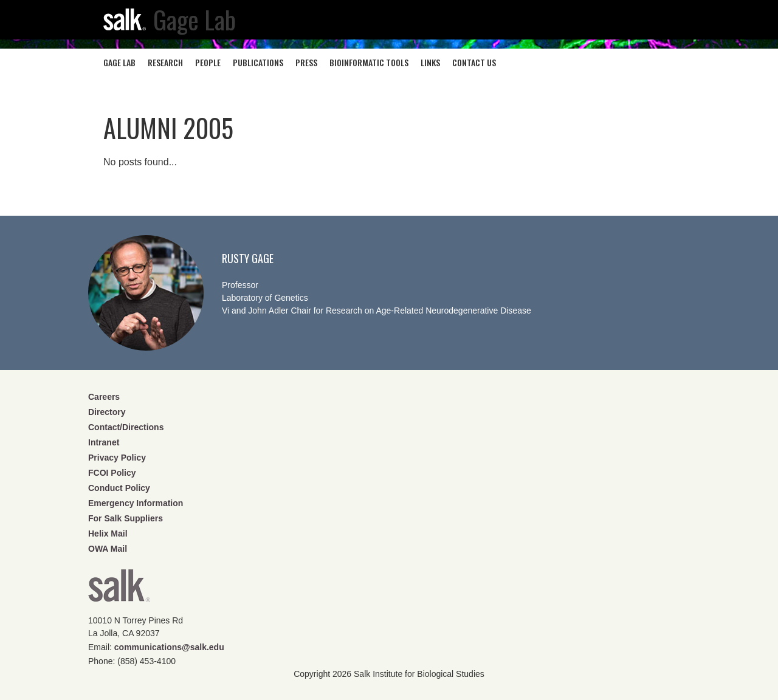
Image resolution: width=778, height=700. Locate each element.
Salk (119, 590)
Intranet (104, 442)
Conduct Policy (119, 488)
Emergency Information (136, 503)
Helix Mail (108, 534)
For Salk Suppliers (126, 518)
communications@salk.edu (169, 647)
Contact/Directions (126, 427)
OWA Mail (108, 549)
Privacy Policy (117, 458)
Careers (104, 397)
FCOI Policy (112, 473)
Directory (107, 412)
